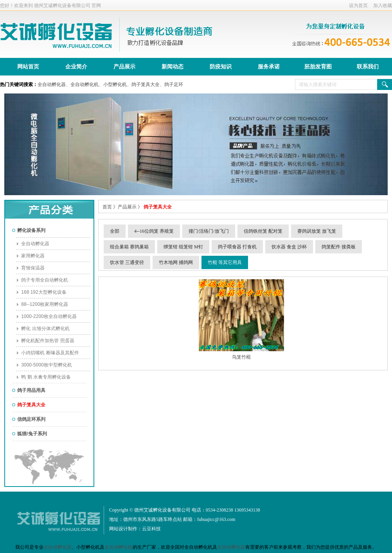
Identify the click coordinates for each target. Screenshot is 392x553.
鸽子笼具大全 (146, 84)
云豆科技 (151, 529)
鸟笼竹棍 (241, 357)
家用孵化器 (30, 256)
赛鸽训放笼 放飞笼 (317, 231)
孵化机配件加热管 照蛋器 (45, 341)
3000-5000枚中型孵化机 (44, 365)
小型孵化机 (115, 84)
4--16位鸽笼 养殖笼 (154, 231)
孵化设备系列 (29, 230)
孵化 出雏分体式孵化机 (43, 329)
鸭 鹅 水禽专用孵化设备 (43, 377)
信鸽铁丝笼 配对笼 (263, 231)
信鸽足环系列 (29, 419)
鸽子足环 (174, 84)
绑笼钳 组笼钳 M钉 (183, 247)
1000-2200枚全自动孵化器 (46, 316)
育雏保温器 (30, 268)
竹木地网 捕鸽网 (176, 262)
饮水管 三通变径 (127, 262)
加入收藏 (383, 5)
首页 (107, 207)
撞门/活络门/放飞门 (209, 231)
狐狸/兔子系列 (30, 434)
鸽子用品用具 (29, 390)
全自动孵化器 (52, 84)
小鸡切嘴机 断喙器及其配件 (48, 353)
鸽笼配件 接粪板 (339, 247)
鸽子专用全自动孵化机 (42, 280)
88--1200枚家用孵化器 (42, 304)
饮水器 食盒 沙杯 (289, 247)
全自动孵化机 (85, 84)
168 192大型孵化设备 (41, 292)
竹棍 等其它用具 (225, 262)
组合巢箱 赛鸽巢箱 (129, 247)
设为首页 (358, 5)
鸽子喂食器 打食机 (237, 247)
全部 (115, 231)
